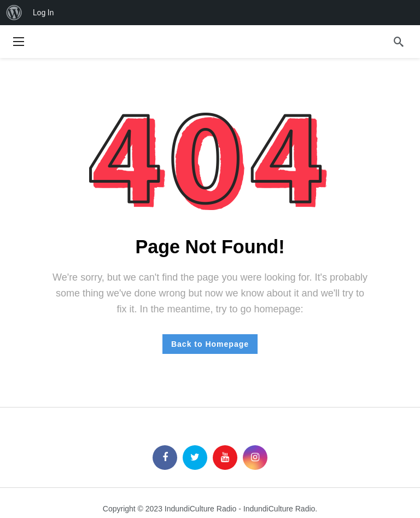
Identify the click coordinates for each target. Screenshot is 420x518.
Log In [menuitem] (43, 13)
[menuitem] (14, 13)
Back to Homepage (210, 344)
